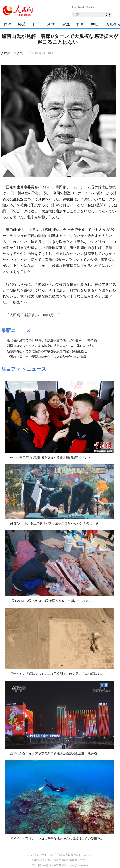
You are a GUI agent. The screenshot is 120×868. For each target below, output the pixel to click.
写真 (66, 24)
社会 (37, 24)
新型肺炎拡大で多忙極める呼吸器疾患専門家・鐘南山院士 (47, 351)
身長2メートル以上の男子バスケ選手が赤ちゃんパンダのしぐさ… (56, 523)
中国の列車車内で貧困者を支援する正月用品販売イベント (50, 458)
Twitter (91, 7)
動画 (80, 24)
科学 (51, 24)
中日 (95, 24)
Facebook (78, 7)
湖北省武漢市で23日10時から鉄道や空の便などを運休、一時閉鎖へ (53, 340)
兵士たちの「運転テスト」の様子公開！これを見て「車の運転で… (57, 674)
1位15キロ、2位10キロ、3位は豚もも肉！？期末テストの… (51, 601)
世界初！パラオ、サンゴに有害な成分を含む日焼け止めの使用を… (57, 839)
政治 (7, 24)
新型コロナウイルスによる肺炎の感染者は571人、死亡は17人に (51, 346)
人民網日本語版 (12, 53)
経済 (22, 24)
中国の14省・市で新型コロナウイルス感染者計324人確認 (46, 357)
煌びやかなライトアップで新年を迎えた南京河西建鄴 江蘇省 (54, 753)
